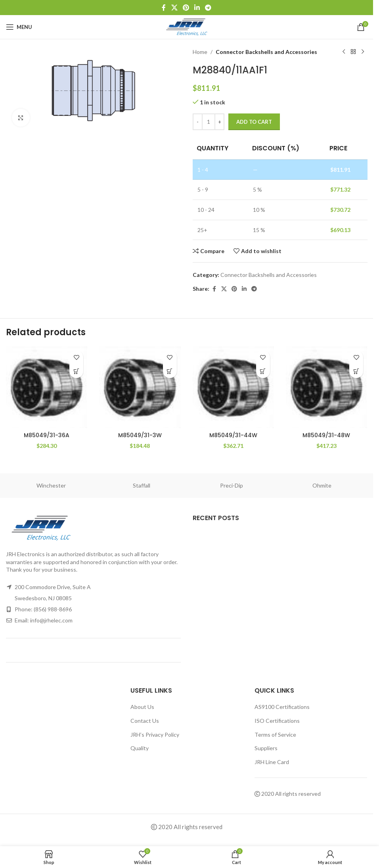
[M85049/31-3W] (140, 387)
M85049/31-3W (140, 435)
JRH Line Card (272, 762)
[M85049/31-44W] (233, 387)
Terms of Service (275, 735)
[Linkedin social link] (197, 8)
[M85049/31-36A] (47, 387)
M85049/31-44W (233, 435)
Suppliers (266, 748)
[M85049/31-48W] (326, 387)
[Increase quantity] (219, 122)
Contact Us (145, 721)
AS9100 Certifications (282, 707)
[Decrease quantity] (198, 122)
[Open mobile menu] (19, 27)
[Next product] (362, 52)
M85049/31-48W (326, 435)
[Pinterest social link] (186, 8)
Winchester (51, 485)
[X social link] (174, 8)
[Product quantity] (209, 122)
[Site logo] (187, 26)
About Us (142, 707)
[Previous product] (343, 52)
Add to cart (254, 122)
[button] (76, 371)
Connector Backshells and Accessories (266, 52)
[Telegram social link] (208, 8)
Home (200, 52)
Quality (140, 748)
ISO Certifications (277, 721)
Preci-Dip (232, 485)
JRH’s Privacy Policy (155, 735)
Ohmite (322, 485)
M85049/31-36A (47, 435)
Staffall (142, 485)
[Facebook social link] (164, 8)
